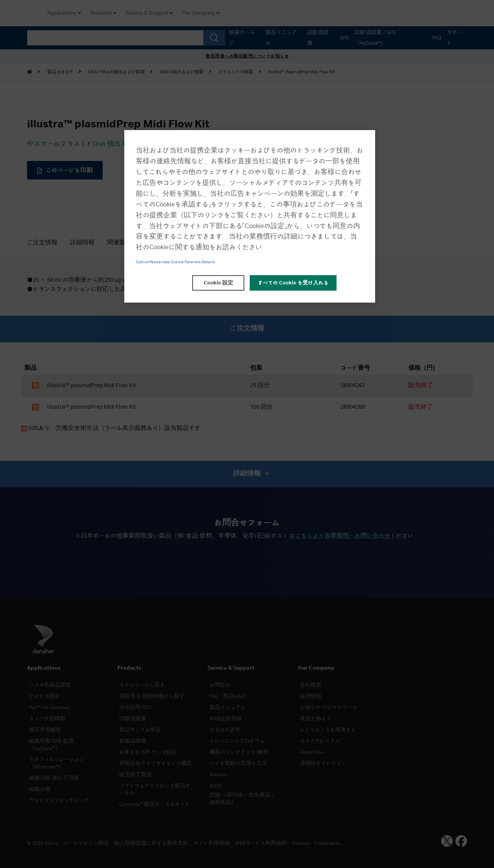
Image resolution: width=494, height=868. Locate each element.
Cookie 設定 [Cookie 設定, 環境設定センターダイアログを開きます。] (218, 283)
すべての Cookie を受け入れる (293, 283)
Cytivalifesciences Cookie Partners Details (175, 262)
